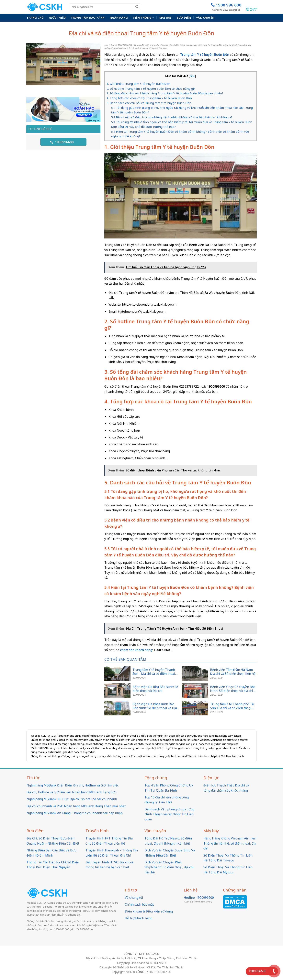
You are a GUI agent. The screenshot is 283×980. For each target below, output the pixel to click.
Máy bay (165, 18)
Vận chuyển (205, 18)
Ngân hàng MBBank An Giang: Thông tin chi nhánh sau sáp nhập (75, 813)
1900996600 (62, 142)
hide (192, 76)
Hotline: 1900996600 (199, 898)
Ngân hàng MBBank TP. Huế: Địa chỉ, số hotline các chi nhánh (72, 799)
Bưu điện (184, 18)
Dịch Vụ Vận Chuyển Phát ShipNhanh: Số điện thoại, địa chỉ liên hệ (169, 867)
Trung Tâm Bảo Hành (88, 18)
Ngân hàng (119, 18)
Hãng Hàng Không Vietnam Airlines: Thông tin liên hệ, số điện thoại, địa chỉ (230, 843)
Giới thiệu (57, 18)
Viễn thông (143, 18)
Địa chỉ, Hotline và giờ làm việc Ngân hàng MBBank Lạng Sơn (72, 792)
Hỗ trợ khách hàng (139, 918)
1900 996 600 (226, 7)
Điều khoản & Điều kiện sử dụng (149, 911)
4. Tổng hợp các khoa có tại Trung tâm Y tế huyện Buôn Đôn (150, 98)
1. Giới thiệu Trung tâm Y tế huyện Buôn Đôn (138, 84)
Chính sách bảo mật (139, 904)
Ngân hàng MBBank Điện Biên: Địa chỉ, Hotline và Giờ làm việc (73, 785)
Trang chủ (35, 18)
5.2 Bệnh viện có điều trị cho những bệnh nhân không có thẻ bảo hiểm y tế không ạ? (172, 117)
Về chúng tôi (134, 898)
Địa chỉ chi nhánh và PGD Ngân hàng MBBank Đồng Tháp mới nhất (76, 806)
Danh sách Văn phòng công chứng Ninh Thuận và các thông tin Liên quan (169, 814)
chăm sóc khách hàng (136, 650)
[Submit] (137, 7)
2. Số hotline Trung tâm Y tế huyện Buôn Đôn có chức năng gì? (151, 89)
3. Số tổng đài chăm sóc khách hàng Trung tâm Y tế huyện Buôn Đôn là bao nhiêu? (165, 93)
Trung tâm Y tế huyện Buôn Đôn (205, 55)
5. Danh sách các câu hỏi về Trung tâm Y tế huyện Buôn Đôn (149, 103)
